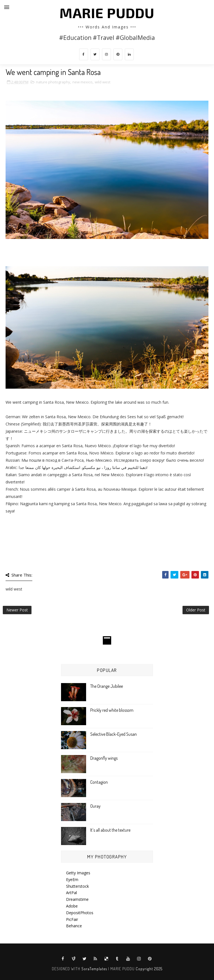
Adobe (72, 906)
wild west (103, 82)
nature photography (53, 82)
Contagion (99, 782)
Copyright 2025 (149, 969)
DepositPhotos (80, 913)
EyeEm (72, 879)
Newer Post (17, 610)
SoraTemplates (94, 969)
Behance (74, 926)
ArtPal (71, 893)
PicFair (72, 919)
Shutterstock (77, 886)
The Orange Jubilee (107, 686)
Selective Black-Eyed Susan (114, 734)
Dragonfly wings (104, 758)
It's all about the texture (110, 830)
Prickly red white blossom (112, 710)
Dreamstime (77, 899)
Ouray (95, 806)
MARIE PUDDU (107, 13)
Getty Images (78, 873)
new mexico (82, 82)
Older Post (196, 610)
